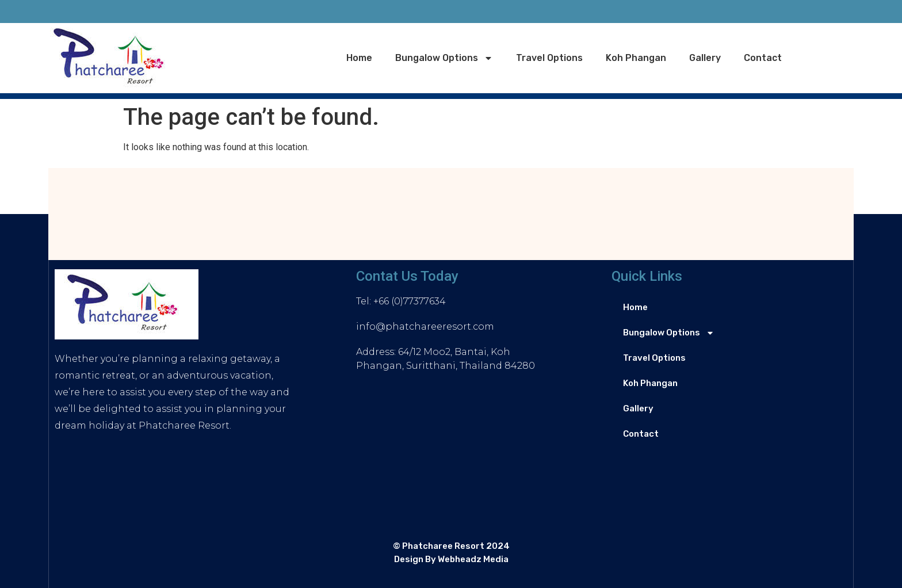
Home (359, 58)
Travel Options (549, 58)
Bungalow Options (444, 58)
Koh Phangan (636, 58)
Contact (763, 58)
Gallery (705, 58)
